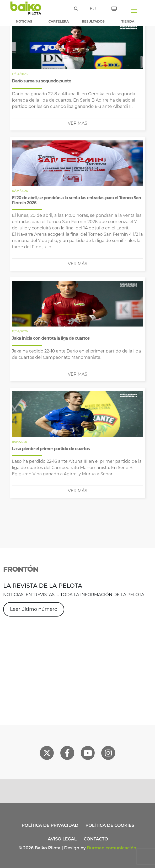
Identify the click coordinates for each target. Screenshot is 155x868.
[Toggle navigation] (134, 9)
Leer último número (34, 609)
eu (93, 9)
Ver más (78, 123)
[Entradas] (112, 8)
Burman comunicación (112, 848)
